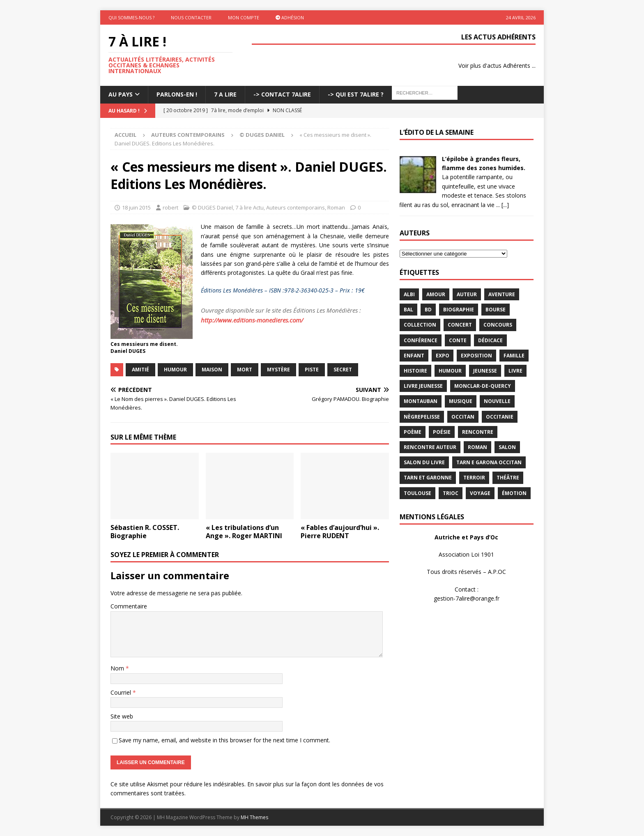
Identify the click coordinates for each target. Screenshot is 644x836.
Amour (436, 294)
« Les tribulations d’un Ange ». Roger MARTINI (244, 532)
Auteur (467, 294)
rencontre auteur (430, 447)
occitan (463, 417)
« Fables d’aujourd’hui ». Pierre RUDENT (340, 532)
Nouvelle (497, 401)
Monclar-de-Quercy (483, 386)
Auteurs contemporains (188, 135)
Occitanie (500, 417)
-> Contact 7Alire (282, 94)
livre (515, 371)
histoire (415, 371)
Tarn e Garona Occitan (489, 462)
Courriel (122, 692)
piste (312, 370)
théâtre (508, 478)
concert (460, 325)
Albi (409, 294)
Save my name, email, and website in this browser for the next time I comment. (224, 740)
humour (175, 370)
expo (443, 356)
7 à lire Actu (250, 207)
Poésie (442, 432)
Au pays (121, 94)
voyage (480, 493)
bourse (496, 310)
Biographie (459, 310)
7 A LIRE (225, 94)
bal (408, 310)
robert (170, 207)
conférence (421, 340)
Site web (122, 716)
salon (507, 447)
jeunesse (485, 371)
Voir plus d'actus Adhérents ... (497, 66)
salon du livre (424, 462)
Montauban (421, 401)
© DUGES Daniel (212, 207)
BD (428, 310)
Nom (118, 668)
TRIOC (451, 493)
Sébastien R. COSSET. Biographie (145, 532)
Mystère (278, 370)
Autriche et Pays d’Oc (466, 537)
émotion (514, 493)
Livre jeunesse (423, 386)
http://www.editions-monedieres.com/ (252, 320)
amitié (140, 370)
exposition (476, 356)
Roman (336, 207)
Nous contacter (191, 17)
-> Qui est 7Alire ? (356, 94)
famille (514, 356)
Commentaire (129, 606)
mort (245, 370)
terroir (474, 478)
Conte (458, 340)
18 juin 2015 (136, 207)
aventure (502, 294)
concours (498, 325)
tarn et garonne (428, 478)
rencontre (478, 432)
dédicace (490, 340)
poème (413, 432)
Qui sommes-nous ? (131, 17)
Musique (461, 401)
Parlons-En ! (177, 94)
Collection (420, 325)
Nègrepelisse (422, 417)
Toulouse (417, 493)
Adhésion (290, 17)
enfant (414, 356)
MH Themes (254, 817)
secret (343, 370)
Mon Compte (244, 17)
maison (212, 370)
